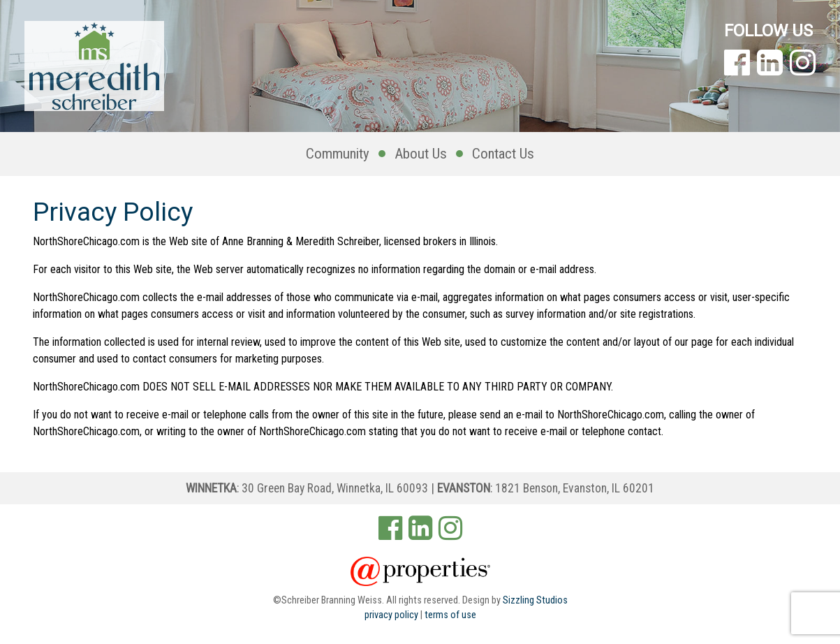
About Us (421, 154)
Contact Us (503, 154)
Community (338, 154)
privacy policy (391, 615)
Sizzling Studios (535, 600)
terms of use (450, 615)
